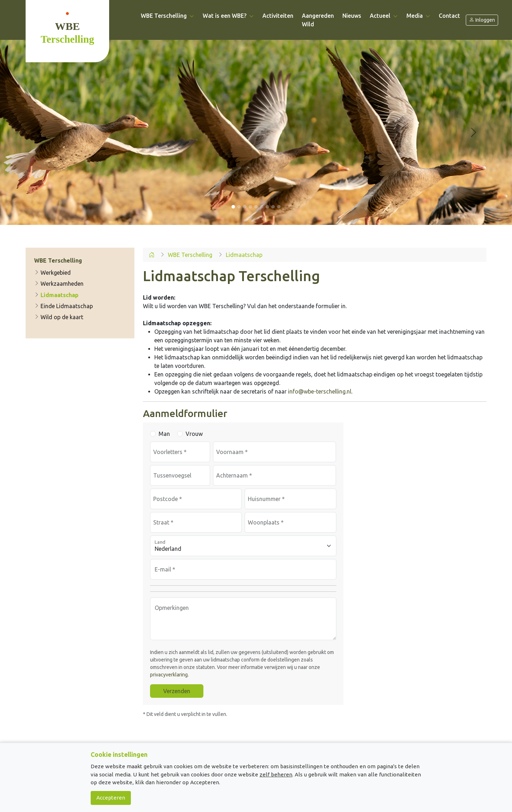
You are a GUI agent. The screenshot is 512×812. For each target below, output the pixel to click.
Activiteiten (278, 16)
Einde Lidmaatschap (63, 306)
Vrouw (194, 434)
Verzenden (177, 691)
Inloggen (482, 20)
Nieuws (352, 16)
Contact (449, 16)
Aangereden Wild (318, 20)
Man (164, 434)
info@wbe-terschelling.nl (320, 391)
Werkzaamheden (59, 284)
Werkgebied (52, 273)
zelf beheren (276, 774)
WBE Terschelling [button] (167, 16)
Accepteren (111, 798)
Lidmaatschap (56, 295)
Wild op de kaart (59, 317)
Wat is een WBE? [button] (228, 16)
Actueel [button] (384, 16)
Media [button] (418, 16)
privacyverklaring (169, 675)
